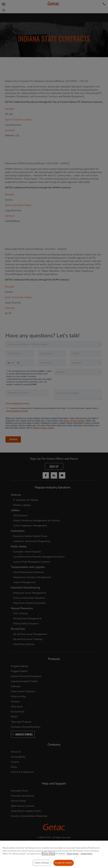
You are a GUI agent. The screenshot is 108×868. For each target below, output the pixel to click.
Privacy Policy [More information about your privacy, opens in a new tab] (48, 867)
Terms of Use (73, 867)
